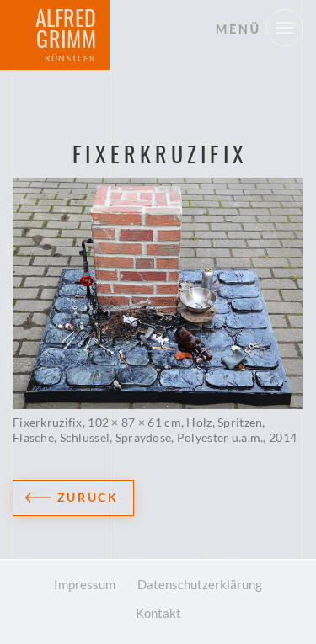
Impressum (85, 584)
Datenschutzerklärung (200, 584)
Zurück (88, 497)
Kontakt (158, 613)
